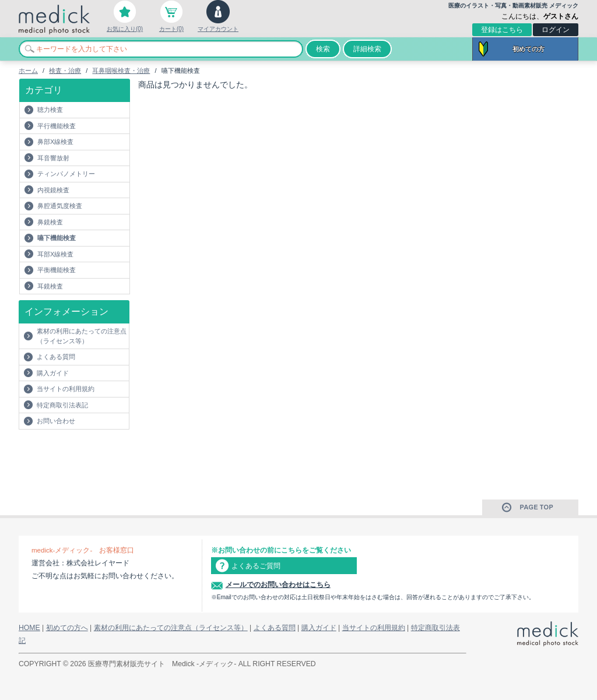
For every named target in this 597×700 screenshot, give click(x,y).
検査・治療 (65, 71)
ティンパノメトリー (66, 174)
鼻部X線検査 (55, 142)
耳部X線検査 (55, 254)
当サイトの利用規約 (66, 389)
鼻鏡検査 (50, 222)
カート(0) (171, 29)
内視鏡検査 (53, 190)
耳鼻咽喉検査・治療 (121, 71)
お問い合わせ (56, 421)
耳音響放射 (53, 158)
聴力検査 (50, 110)
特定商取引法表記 (62, 405)
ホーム (28, 71)
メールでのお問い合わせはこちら (278, 585)
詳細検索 (367, 49)
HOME (29, 628)
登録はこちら (502, 30)
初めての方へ (67, 628)
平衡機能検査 (57, 270)
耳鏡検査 (50, 286)
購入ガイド (53, 373)
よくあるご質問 (256, 566)
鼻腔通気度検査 (60, 206)
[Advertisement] (87, 453)
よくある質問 (56, 357)
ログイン (556, 30)
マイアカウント (218, 29)
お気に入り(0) (125, 29)
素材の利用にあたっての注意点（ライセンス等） (82, 336)
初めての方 (528, 49)
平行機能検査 (57, 126)
